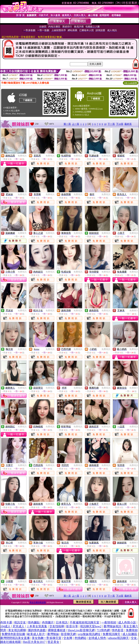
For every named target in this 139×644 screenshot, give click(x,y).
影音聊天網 (68, 634)
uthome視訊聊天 (118, 638)
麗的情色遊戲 (37, 630)
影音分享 (72, 626)
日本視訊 (62, 622)
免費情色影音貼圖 (13, 634)
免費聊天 (22, 233)
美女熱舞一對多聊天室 (47, 638)
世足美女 (53, 642)
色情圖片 (48, 622)
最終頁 (128, 124)
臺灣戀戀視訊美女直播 (15, 638)
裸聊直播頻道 (57, 630)
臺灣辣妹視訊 (112, 626)
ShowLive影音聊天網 (81, 630)
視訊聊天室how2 (91, 626)
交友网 (68, 638)
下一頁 (111, 124)
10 (105, 124)
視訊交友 (20, 622)
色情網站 (80, 638)
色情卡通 (6, 622)
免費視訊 (22, 156)
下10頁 (120, 124)
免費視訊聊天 (111, 634)
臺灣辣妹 (53, 634)
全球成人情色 (97, 638)
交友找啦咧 (57, 626)
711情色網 (103, 630)
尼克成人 (18, 626)
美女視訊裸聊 (17, 630)
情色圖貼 (34, 622)
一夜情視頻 (109, 622)
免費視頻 (132, 630)
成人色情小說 (127, 622)
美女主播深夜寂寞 (38, 602)
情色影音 (118, 630)
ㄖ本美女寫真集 (37, 626)
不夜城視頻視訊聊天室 (84, 622)
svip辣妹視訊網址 (89, 634)
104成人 (5, 626)
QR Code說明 (131, 83)
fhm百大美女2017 (34, 642)
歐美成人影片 (36, 634)
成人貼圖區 (130, 634)
